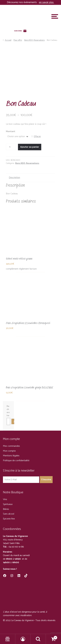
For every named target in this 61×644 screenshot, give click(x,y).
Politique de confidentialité (16, 461)
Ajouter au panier (30, 147)
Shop (8, 639)
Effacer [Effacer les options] (37, 136)
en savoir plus (47, 2)
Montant (11, 132)
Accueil (8, 40)
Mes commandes (11, 446)
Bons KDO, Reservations (34, 40)
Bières (6, 509)
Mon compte (9, 451)
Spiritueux (8, 504)
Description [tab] (14, 178)
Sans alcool (9, 514)
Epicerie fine (9, 519)
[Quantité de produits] (11, 147)
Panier (52, 637)
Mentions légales (11, 456)
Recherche (8, 411)
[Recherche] (13, 421)
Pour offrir (18, 40)
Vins (5, 499)
